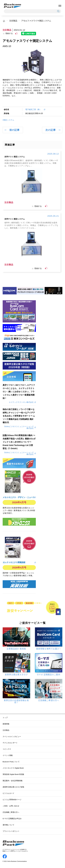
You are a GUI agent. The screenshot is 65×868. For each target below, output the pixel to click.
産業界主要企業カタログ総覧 (13, 787)
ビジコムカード (8, 793)
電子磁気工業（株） (34, 109)
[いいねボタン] (16, 33)
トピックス (7, 749)
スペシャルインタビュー (12, 736)
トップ (5, 718)
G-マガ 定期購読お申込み (12, 819)
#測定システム (8, 120)
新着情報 (6, 724)
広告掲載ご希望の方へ (11, 812)
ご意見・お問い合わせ (11, 806)
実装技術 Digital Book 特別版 (13, 774)
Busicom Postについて (11, 762)
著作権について (8, 825)
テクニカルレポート (10, 743)
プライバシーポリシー (11, 831)
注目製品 (13, 21)
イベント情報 (8, 755)
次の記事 (51, 130)
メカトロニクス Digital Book (13, 768)
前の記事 (14, 130)
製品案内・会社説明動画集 (13, 781)
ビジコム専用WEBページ (12, 800)
